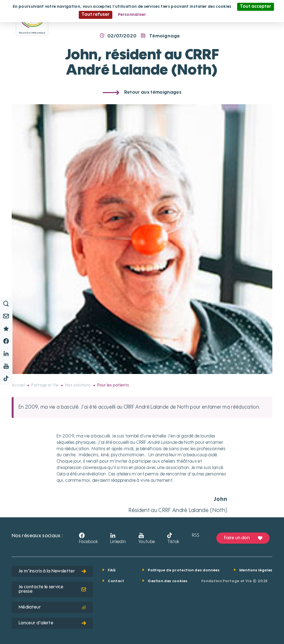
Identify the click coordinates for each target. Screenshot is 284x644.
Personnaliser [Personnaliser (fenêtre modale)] (132, 15)
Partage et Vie (45, 385)
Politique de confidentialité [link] (178, 15)
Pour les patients (113, 385)
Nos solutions (78, 385)
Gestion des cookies (168, 581)
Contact (116, 581)
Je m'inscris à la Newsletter (52, 571)
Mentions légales (256, 570)
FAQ (112, 570)
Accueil (18, 385)
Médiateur (52, 607)
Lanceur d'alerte (52, 623)
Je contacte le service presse (52, 589)
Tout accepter (256, 7)
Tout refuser (96, 15)
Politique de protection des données (184, 570)
